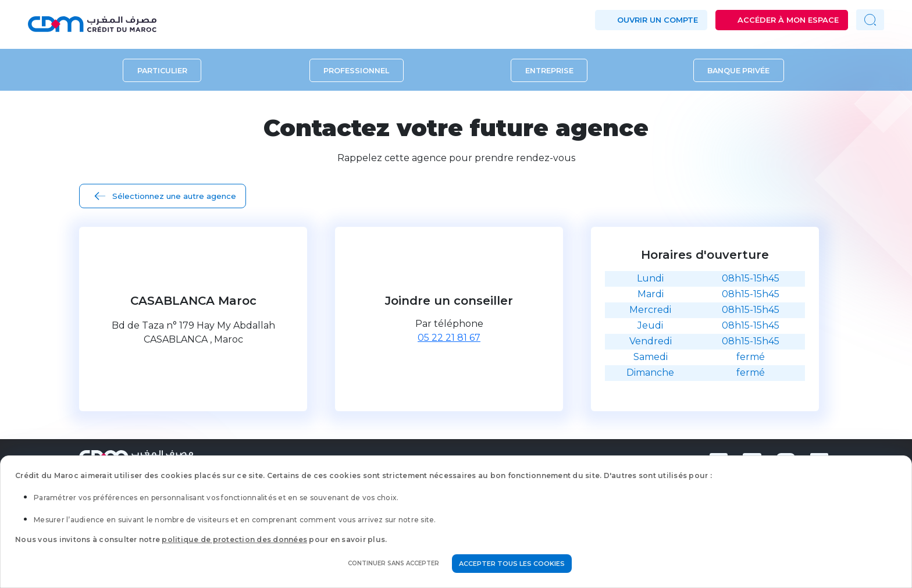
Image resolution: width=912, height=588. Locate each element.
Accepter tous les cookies (512, 564)
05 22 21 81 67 (449, 338)
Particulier (162, 70)
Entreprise (549, 70)
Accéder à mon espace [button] (788, 20)
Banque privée (738, 70)
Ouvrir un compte (658, 20)
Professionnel (356, 70)
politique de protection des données (234, 539)
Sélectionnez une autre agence (174, 196)
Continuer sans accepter (393, 563)
